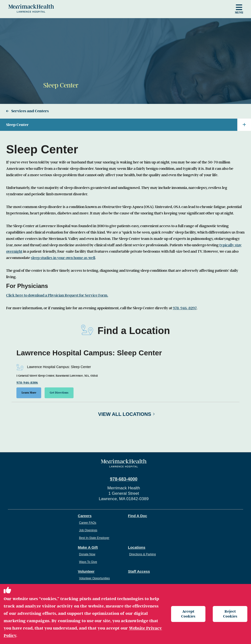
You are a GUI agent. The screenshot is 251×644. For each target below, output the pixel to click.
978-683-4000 (124, 479)
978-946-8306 (27, 383)
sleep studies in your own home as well (63, 258)
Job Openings (88, 530)
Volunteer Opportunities (94, 578)
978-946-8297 (185, 308)
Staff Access (139, 571)
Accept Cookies (188, 614)
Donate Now (87, 554)
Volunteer (86, 571)
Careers (85, 516)
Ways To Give (88, 562)
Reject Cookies (230, 614)
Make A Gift (88, 547)
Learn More (29, 393)
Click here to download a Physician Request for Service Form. (57, 295)
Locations (137, 547)
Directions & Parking (143, 554)
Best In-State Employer (94, 538)
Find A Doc (138, 516)
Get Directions (59, 393)
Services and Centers (30, 111)
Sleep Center (129, 125)
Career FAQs (88, 523)
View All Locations (125, 414)
